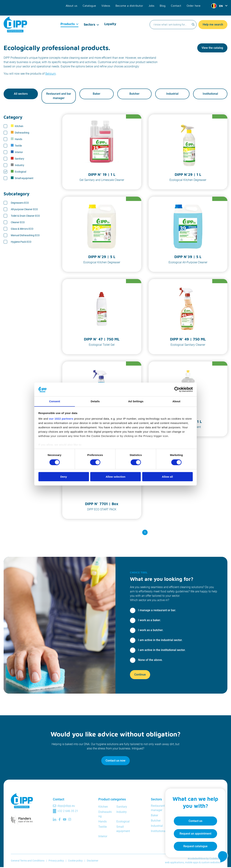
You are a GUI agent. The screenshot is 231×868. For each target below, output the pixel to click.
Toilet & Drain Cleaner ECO (25, 217)
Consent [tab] (55, 401)
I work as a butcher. (151, 631)
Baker (97, 94)
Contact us (192, 818)
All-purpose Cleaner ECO (24, 210)
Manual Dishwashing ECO (25, 236)
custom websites (211, 863)
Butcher (134, 94)
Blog (166, 4)
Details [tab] (95, 401)
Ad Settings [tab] (136, 401)
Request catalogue (192, 844)
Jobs (155, 4)
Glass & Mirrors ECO (22, 230)
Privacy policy (56, 861)
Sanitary (18, 159)
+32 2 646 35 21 (68, 812)
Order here (194, 4)
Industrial (172, 94)
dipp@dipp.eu (66, 807)
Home (7, 31)
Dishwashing (20, 133)
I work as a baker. (149, 621)
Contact (178, 4)
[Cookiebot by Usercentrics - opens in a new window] (177, 389)
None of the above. (150, 661)
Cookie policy (75, 861)
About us (83, 4)
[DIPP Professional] (15, 17)
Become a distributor (135, 4)
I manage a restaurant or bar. (157, 611)
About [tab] (176, 401)
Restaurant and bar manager (59, 96)
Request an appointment (192, 831)
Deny (64, 477)
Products (68, 17)
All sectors (21, 94)
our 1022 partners (61, 419)
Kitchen (17, 127)
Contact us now (115, 761)
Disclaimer (93, 861)
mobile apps (192, 863)
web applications (174, 863)
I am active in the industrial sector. (160, 641)
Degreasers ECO (20, 204)
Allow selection (115, 477)
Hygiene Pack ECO (21, 243)
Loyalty (110, 17)
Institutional (210, 94)
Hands (17, 140)
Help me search (213, 17)
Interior (17, 153)
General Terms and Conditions (28, 861)
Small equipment (22, 179)
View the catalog (212, 48)
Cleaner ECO (18, 223)
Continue (140, 675)
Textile (16, 146)
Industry (18, 166)
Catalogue (99, 4)
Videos (114, 4)
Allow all (167, 477)
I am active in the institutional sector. (162, 651)
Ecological (18, 172)
